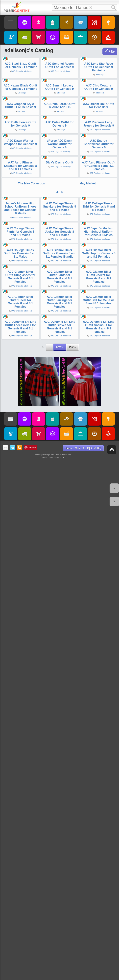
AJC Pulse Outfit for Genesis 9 (59, 297)
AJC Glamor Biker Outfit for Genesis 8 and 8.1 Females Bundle (59, 652)
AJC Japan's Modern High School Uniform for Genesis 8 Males (99, 587)
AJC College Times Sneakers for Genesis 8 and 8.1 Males (59, 519)
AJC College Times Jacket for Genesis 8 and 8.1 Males (59, 587)
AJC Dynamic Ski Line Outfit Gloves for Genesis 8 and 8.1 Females (59, 856)
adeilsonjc (28, 114)
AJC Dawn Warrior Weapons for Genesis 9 (20, 359)
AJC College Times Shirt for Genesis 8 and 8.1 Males (99, 519)
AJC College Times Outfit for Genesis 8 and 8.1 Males (20, 652)
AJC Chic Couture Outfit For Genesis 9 (99, 174)
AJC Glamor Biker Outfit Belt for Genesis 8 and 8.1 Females (99, 786)
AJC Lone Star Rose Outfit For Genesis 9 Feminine (99, 110)
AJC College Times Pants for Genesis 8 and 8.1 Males (20, 587)
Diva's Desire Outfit (59, 423)
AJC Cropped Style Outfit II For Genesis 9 (20, 236)
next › (60, 876)
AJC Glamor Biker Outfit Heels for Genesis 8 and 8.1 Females (20, 787)
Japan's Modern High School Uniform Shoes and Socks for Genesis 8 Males (20, 520)
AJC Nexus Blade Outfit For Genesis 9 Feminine (20, 174)
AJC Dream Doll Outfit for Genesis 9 (99, 236)
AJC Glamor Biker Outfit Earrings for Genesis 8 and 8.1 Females (59, 787)
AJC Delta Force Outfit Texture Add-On (59, 236)
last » (73, 876)
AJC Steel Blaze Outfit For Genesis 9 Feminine (20, 109)
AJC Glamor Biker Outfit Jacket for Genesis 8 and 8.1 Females (99, 719)
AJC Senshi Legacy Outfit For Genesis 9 (59, 174)
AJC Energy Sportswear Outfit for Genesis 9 (99, 361)
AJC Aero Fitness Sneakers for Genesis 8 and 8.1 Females (20, 426)
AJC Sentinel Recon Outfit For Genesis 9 (59, 109)
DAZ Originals (17, 114)
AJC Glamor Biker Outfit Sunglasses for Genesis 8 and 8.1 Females (20, 719)
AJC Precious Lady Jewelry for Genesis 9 (99, 297)
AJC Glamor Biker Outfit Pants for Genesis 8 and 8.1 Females (59, 719)
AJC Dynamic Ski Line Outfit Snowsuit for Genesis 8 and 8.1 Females (99, 856)
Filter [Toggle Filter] (112, 51)
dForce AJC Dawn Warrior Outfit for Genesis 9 (59, 361)
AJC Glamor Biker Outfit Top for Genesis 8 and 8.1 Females (99, 652)
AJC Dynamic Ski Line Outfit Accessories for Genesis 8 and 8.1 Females (20, 856)
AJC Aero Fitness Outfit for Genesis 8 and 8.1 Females (99, 426)
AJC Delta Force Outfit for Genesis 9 (20, 297)
